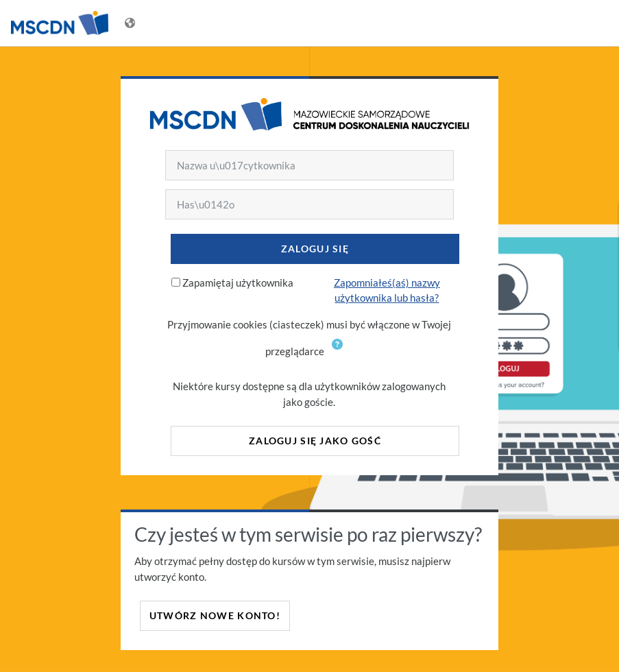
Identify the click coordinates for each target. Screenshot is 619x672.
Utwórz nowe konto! (215, 615)
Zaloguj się (315, 249)
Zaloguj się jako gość (315, 441)
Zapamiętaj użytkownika (238, 283)
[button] (340, 352)
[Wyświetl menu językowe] (131, 23)
